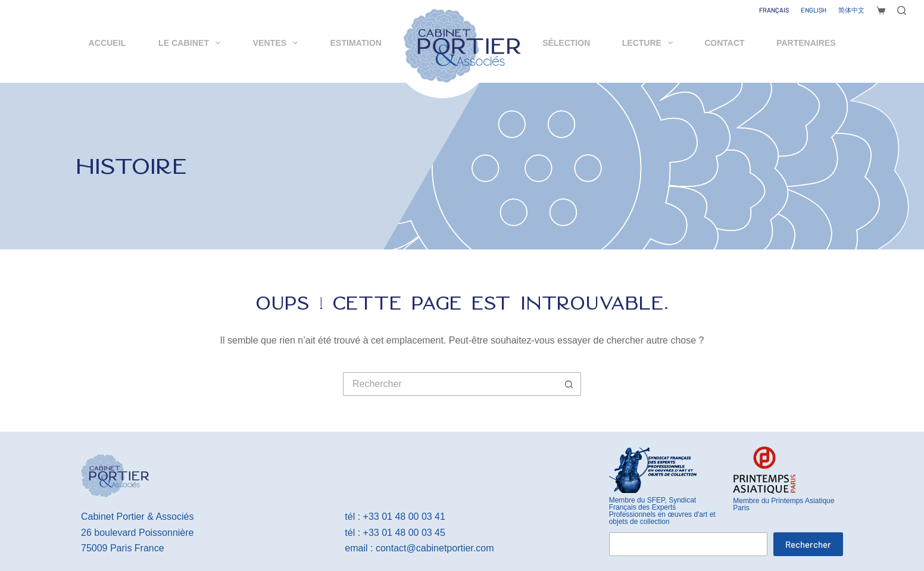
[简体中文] (851, 10)
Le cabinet (192, 43)
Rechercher (808, 544)
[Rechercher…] (450, 384)
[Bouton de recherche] (569, 384)
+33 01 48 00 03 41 (404, 517)
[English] (814, 10)
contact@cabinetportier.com (435, 548)
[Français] (774, 10)
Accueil (107, 43)
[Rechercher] (902, 10)
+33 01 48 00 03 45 (404, 533)
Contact (724, 43)
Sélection (566, 43)
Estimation (356, 43)
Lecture (650, 43)
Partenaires (806, 43)
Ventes (278, 43)
